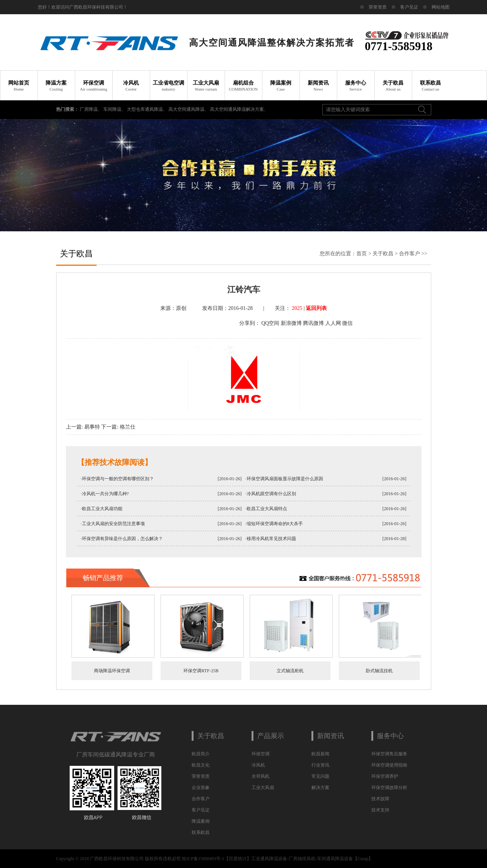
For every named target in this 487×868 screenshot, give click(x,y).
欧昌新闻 (320, 754)
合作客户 (410, 254)
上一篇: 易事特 (83, 427)
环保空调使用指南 (389, 765)
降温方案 (56, 86)
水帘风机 (261, 776)
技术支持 (380, 810)
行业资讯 (320, 765)
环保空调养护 (385, 776)
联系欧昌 (430, 86)
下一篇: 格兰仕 (118, 427)
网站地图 (441, 7)
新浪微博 (291, 323)
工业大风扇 (206, 86)
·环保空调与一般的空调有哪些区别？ (117, 479)
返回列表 (316, 308)
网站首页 (19, 86)
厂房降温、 (92, 109)
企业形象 (201, 788)
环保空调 (94, 86)
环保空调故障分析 (389, 788)
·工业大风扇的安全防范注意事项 (113, 524)
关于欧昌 (393, 86)
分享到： (250, 323)
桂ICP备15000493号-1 (203, 859)
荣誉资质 (378, 7)
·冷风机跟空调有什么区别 (271, 494)
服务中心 (356, 86)
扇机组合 (243, 86)
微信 (347, 323)
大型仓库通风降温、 (148, 109)
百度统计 (238, 859)
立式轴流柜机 (290, 671)
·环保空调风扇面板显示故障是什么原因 (284, 479)
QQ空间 (270, 323)
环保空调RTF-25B (201, 671)
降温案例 (281, 86)
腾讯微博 (313, 323)
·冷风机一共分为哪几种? (105, 494)
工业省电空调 (168, 86)
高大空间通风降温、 (189, 109)
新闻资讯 (318, 86)
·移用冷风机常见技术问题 (271, 539)
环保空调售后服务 (389, 754)
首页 (362, 254)
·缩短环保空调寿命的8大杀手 (274, 524)
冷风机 (131, 86)
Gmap (363, 859)
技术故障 (380, 799)
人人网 (333, 323)
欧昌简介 (201, 754)
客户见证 (409, 7)
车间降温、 (115, 109)
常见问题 (320, 776)
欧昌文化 (201, 765)
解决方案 (320, 788)
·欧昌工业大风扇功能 (102, 509)
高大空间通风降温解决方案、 (239, 109)
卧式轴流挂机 (379, 671)
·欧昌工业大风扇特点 (266, 509)
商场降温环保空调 (112, 671)
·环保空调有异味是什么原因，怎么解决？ (122, 539)
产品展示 (271, 736)
